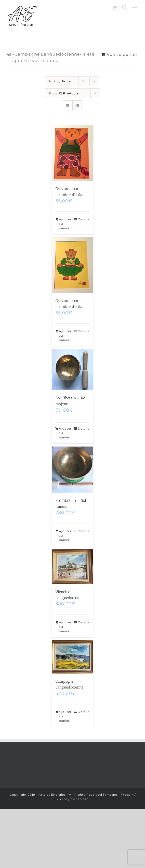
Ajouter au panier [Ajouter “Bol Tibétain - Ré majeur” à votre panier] (65, 433)
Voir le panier (122, 54)
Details (84, 219)
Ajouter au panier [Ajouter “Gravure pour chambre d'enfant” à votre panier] (65, 224)
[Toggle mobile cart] (115, 7)
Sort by (60, 81)
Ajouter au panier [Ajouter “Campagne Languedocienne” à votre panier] (65, 716)
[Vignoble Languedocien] (73, 566)
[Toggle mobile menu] (135, 7)
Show (64, 93)
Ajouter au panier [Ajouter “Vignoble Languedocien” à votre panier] (65, 627)
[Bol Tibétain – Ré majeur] (73, 370)
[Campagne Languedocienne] (73, 657)
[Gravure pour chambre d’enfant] (73, 153)
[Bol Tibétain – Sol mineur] (73, 470)
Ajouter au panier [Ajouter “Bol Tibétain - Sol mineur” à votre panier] (65, 535)
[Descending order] (94, 81)
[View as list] (77, 105)
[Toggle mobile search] (125, 7)
